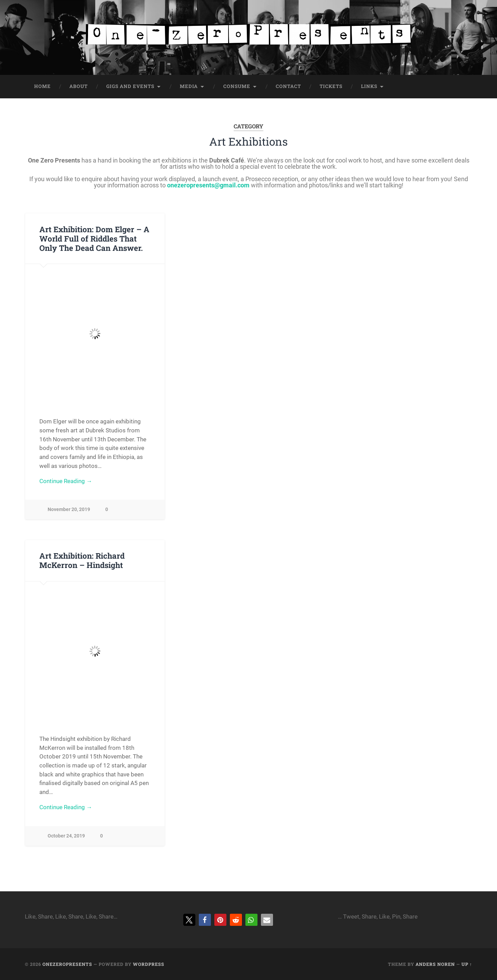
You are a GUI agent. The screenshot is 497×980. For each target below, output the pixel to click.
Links (369, 86)
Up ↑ (467, 964)
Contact (288, 86)
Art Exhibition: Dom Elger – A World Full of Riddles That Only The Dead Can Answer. (94, 238)
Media (189, 86)
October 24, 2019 (66, 836)
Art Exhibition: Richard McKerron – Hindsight (82, 560)
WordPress (149, 964)
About (79, 86)
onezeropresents (67, 964)
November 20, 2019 (69, 509)
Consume (237, 86)
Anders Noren (435, 964)
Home (42, 86)
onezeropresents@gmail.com (208, 185)
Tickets (331, 86)
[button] (189, 920)
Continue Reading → (66, 481)
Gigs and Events (130, 86)
